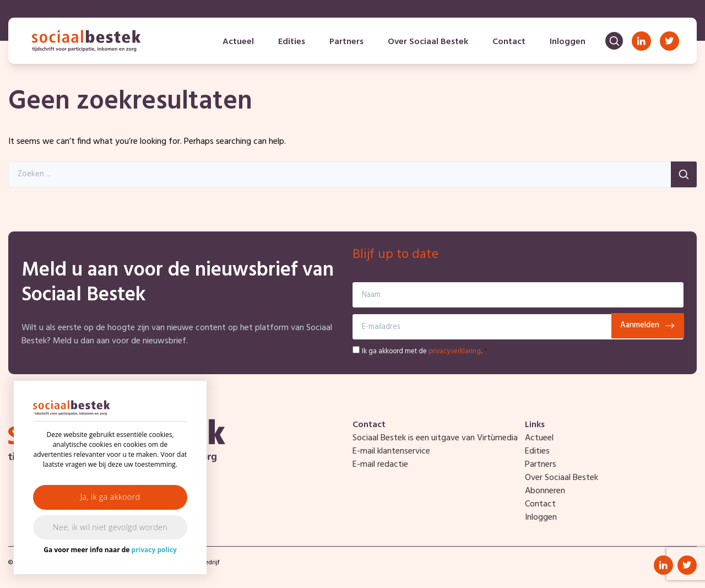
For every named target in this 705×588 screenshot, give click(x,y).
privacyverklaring (455, 351)
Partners (346, 42)
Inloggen (568, 42)
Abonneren (545, 491)
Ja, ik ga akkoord (110, 497)
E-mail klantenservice (391, 451)
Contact (509, 42)
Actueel (238, 42)
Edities (292, 42)
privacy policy (154, 550)
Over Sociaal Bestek (428, 42)
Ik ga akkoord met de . (424, 351)
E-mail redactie (380, 465)
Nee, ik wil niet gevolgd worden (110, 527)
